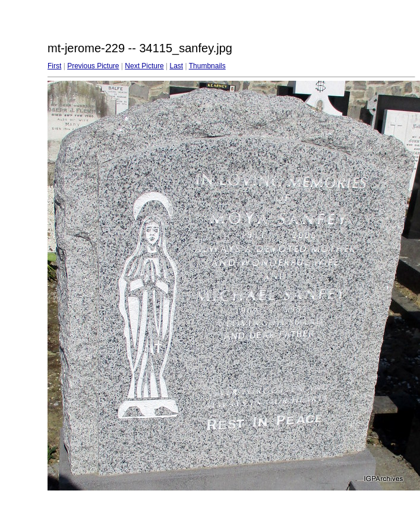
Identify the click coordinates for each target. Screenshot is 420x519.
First (54, 66)
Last (176, 66)
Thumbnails (207, 66)
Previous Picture (93, 66)
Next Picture (144, 66)
